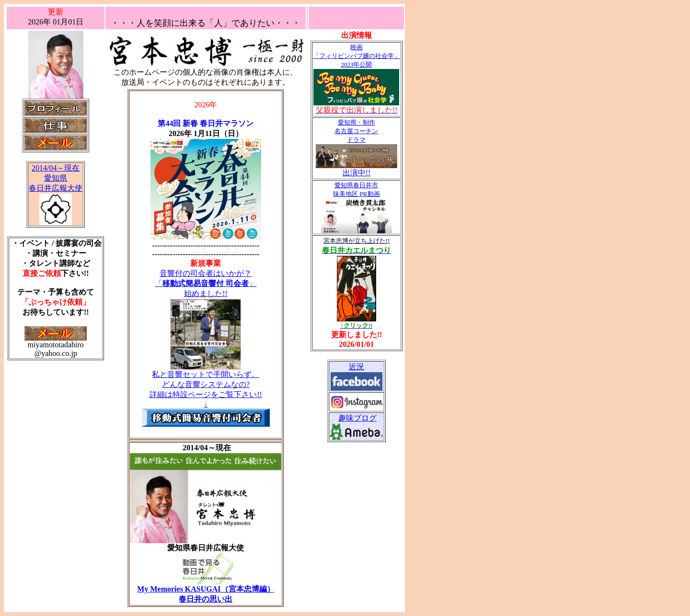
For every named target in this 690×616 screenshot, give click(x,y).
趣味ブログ (357, 418)
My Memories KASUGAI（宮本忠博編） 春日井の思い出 (206, 590)
